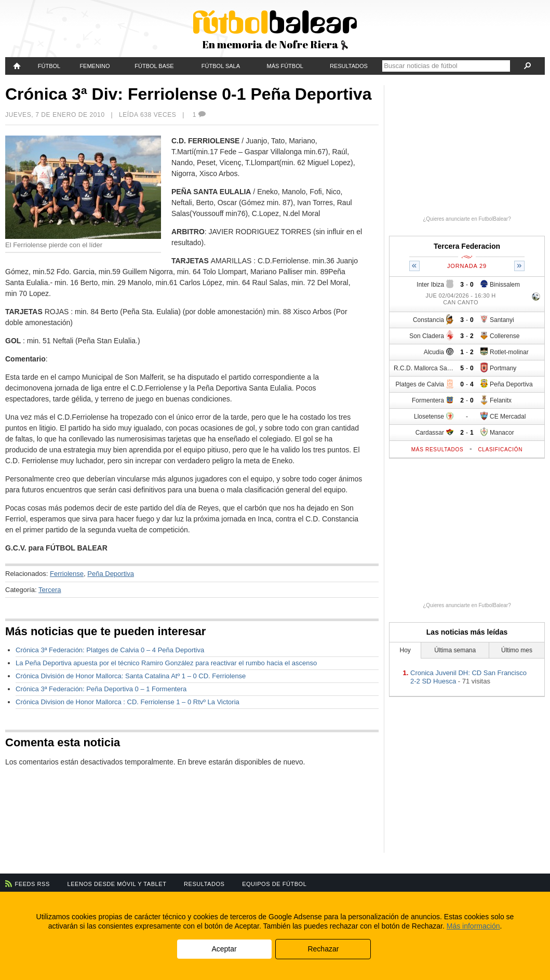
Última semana (455, 650)
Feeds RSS (32, 884)
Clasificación (500, 449)
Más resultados (438, 449)
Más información (473, 926)
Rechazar (323, 949)
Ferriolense (67, 574)
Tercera (50, 590)
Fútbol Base (154, 66)
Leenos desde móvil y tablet (117, 884)
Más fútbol (285, 66)
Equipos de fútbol (274, 884)
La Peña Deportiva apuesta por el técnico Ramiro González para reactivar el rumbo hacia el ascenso (166, 663)
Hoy (405, 650)
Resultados (349, 66)
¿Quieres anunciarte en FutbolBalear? (467, 219)
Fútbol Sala (221, 66)
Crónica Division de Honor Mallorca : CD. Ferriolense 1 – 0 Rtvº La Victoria (128, 702)
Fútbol (49, 66)
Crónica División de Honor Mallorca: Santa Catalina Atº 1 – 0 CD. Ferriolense (131, 676)
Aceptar (224, 949)
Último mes (517, 650)
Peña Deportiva (111, 574)
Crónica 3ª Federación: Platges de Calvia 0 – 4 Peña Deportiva (110, 650)
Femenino (95, 66)
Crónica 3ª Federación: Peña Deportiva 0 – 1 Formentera (101, 689)
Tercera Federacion (467, 246)
